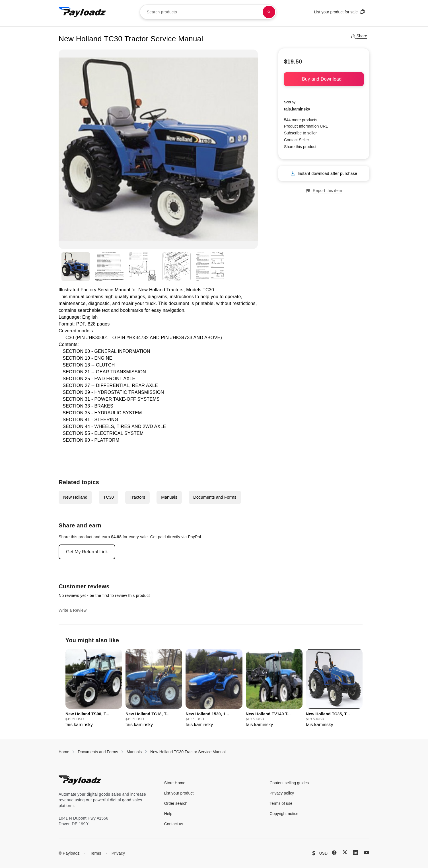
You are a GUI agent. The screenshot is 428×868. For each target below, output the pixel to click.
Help (168, 814)
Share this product (300, 147)
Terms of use (281, 803)
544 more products (301, 120)
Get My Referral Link (87, 552)
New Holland (75, 497)
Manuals (169, 497)
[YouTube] (367, 853)
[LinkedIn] (355, 852)
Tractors (137, 497)
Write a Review (73, 610)
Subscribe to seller (300, 133)
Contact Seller (297, 140)
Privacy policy (282, 793)
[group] (94, 688)
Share (359, 36)
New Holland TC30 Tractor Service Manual (188, 752)
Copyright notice (284, 814)
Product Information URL (306, 126)
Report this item (324, 191)
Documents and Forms (215, 497)
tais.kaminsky (297, 109)
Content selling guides (289, 783)
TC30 (109, 497)
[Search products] (269, 12)
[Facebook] (334, 853)
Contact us (174, 824)
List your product (179, 793)
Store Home (175, 783)
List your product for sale (340, 12)
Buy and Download (324, 79)
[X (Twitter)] (345, 852)
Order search (176, 803)
